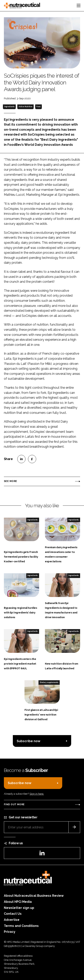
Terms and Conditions (21, 926)
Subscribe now (28, 741)
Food (38, 107)
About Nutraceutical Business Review (34, 896)
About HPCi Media (18, 902)
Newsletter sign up (19, 908)
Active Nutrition (25, 107)
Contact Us (13, 914)
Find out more (14, 804)
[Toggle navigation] (79, 5)
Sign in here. (37, 794)
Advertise (12, 920)
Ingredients (9, 107)
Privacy (10, 932)
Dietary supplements (49, 682)
